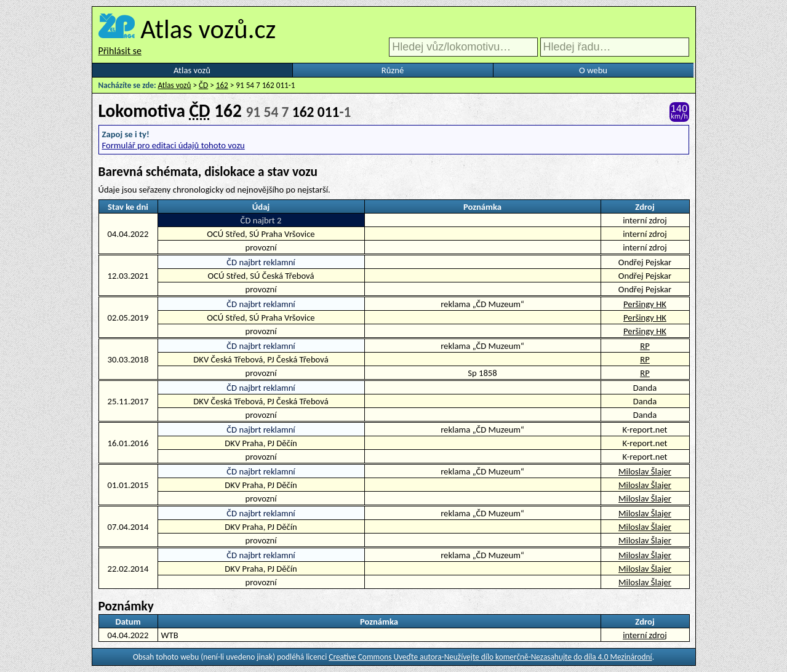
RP (645, 346)
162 (222, 85)
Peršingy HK (645, 304)
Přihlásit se (120, 51)
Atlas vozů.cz (208, 29)
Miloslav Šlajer (645, 471)
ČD (203, 85)
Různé (393, 70)
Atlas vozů (192, 70)
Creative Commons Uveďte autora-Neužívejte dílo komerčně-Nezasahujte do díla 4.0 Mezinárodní (490, 657)
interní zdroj (645, 635)
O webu (593, 70)
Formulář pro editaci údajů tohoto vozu (174, 145)
